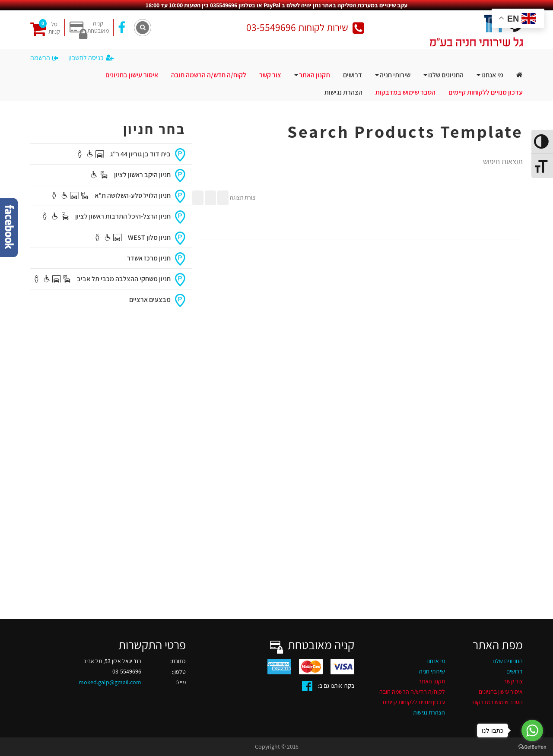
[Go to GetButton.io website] (532, 747)
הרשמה (44, 58)
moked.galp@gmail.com (110, 682)
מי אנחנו (492, 75)
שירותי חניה (395, 75)
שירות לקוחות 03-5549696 (305, 27)
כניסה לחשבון (91, 58)
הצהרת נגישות (343, 92)
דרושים (353, 75)
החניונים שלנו (446, 75)
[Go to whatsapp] (532, 731)
